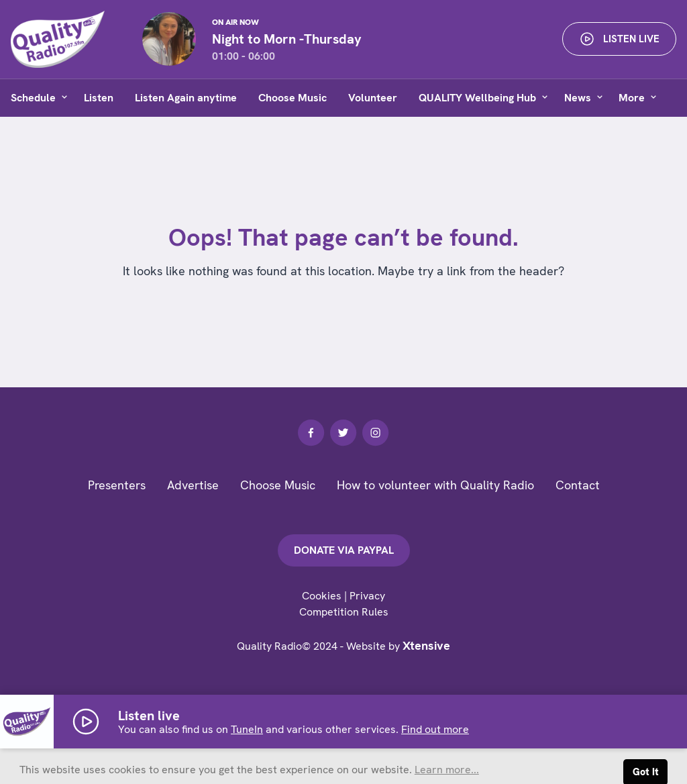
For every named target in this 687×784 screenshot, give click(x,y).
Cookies (322, 596)
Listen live (619, 39)
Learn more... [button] (447, 770)
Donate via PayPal (344, 550)
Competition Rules (344, 612)
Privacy (367, 596)
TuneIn (247, 729)
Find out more (435, 729)
